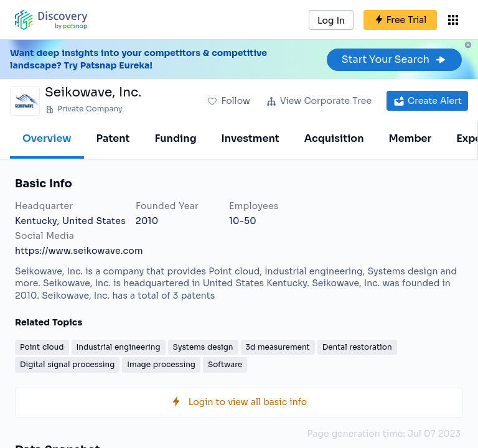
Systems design (203, 347)
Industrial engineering (119, 347)
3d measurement (278, 347)
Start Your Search (394, 59)
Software (225, 364)
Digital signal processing (67, 364)
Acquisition (334, 138)
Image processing (161, 364)
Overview (47, 138)
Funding (175, 138)
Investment (251, 138)
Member (410, 138)
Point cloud (42, 347)
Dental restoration (357, 347)
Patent (113, 138)
